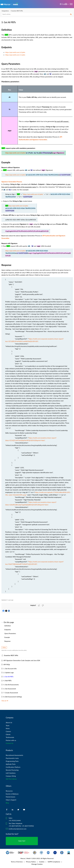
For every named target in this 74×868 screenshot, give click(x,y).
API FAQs (7, 664)
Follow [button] (4, 647)
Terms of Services (17, 862)
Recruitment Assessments (14, 755)
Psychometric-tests (12, 758)
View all (5, 701)
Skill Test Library (11, 779)
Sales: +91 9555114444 (15, 819)
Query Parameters (10, 633)
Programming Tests (12, 761)
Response (7, 641)
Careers (8, 731)
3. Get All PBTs (8, 677)
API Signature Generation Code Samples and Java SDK (22, 660)
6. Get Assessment (10, 689)
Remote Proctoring (12, 770)
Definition (8, 626)
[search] (37, 14)
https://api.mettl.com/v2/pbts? (16, 153)
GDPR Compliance (54, 862)
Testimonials (10, 737)
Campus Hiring (11, 776)
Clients (8, 734)
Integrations (5, 11)
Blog (7, 803)
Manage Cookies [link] (37, 864)
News (8, 728)
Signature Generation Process (12, 182)
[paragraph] (37, 312)
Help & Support (11, 800)
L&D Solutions (11, 773)
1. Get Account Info (10, 669)
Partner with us (11, 740)
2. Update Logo (9, 672)
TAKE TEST (22, 841)
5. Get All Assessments (11, 685)
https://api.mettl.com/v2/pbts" (33, 194)
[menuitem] (66, 4)
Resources (9, 791)
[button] (66, 4)
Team (8, 725)
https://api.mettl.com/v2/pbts (15, 52)
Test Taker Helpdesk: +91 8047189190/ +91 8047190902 (21, 825)
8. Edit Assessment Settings (13, 697)
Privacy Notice (31, 862)
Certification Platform (13, 767)
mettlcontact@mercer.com (18, 829)
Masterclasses (11, 797)
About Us (9, 722)
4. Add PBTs (8, 681)
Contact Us (10, 743)
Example (7, 637)
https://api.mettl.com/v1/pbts (15, 55)
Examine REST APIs (17, 11)
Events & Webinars (12, 794)
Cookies (42, 862)
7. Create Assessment (11, 693)
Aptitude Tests (11, 764)
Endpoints (8, 630)
